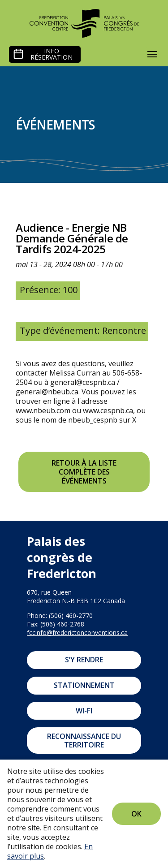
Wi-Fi (84, 711)
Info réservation (52, 54)
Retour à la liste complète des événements (84, 472)
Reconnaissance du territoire (84, 741)
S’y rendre (84, 660)
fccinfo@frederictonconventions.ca (77, 633)
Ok (136, 814)
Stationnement (84, 685)
